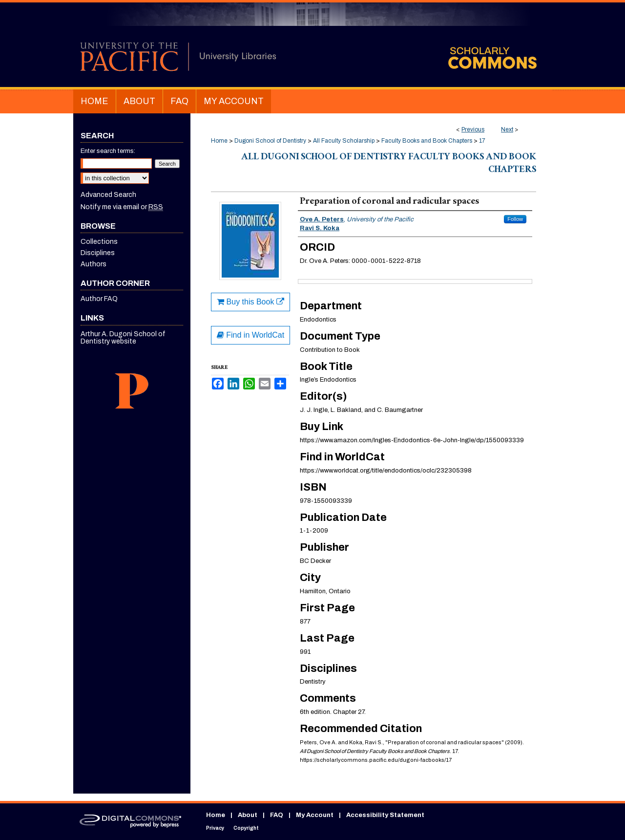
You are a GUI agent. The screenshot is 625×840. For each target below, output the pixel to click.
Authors (94, 264)
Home (219, 141)
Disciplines (98, 253)
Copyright (246, 828)
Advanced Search (108, 195)
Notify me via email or (122, 207)
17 (482, 141)
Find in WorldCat (250, 335)
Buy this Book (250, 302)
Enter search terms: (108, 151)
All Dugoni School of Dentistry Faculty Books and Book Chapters (389, 164)
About (248, 815)
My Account (315, 815)
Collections (99, 242)
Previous (473, 129)
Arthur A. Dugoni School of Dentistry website (123, 338)
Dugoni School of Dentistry (270, 141)
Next (507, 129)
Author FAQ (99, 299)
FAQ (277, 815)
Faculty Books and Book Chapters (427, 141)
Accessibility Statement (385, 815)
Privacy (215, 828)
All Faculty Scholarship (344, 141)
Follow (515, 219)
